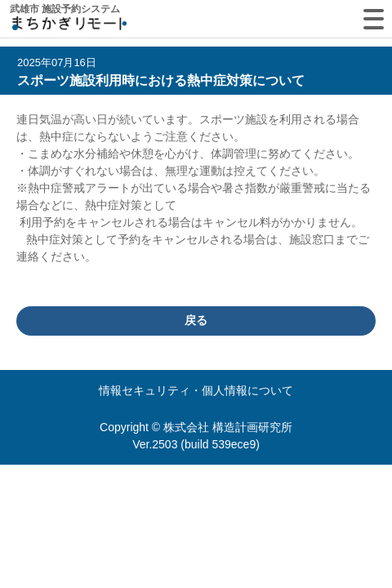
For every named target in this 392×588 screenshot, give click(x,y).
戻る (196, 320)
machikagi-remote (69, 27)
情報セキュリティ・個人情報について (196, 390)
